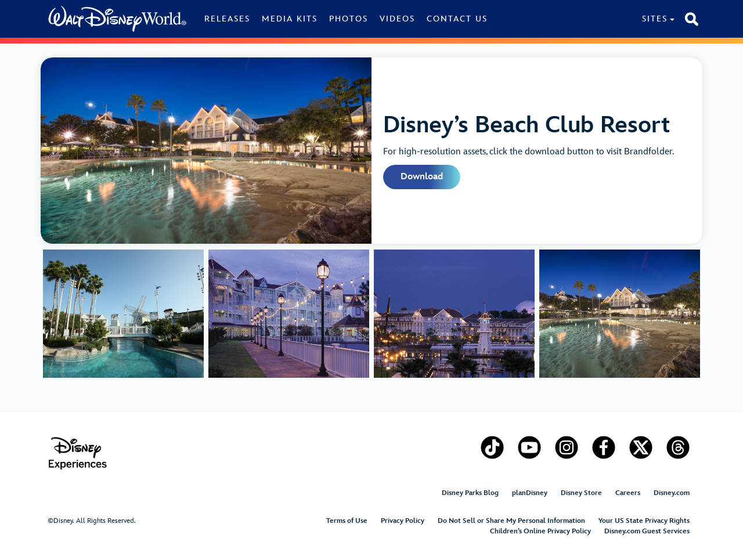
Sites (655, 19)
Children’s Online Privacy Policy (540, 531)
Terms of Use (347, 521)
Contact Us (457, 19)
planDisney (530, 493)
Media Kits (290, 19)
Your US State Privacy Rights (644, 521)
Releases (227, 19)
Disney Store (581, 493)
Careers (628, 493)
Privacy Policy (403, 521)
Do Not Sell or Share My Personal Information (511, 521)
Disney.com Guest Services (647, 531)
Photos (349, 19)
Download (422, 177)
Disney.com (672, 493)
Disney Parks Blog (470, 493)
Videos (397, 19)
